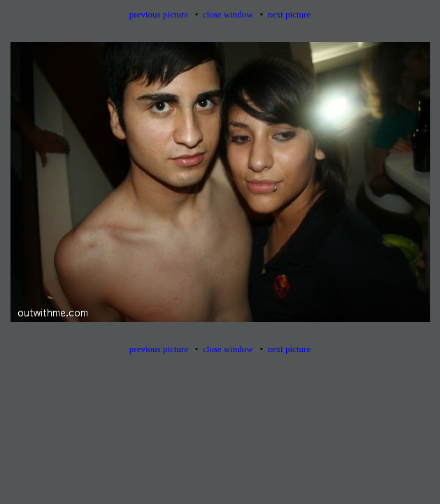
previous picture (159, 14)
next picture (289, 14)
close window (228, 14)
